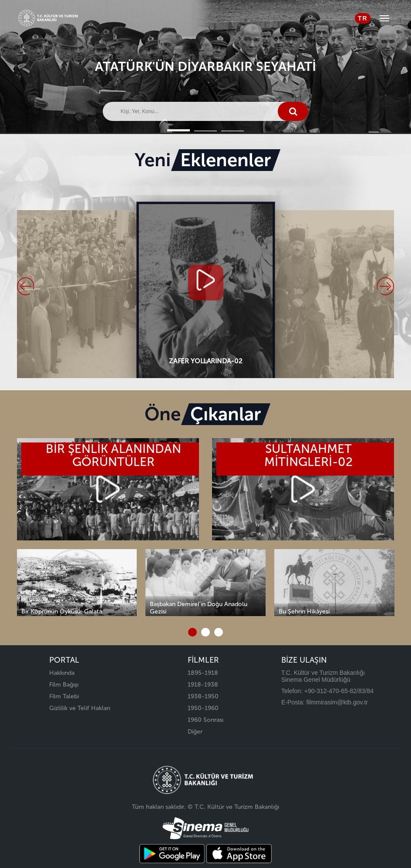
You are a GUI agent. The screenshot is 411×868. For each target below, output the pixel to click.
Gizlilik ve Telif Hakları (80, 708)
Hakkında (62, 673)
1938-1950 (203, 696)
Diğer (195, 732)
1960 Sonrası (205, 720)
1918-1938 (203, 685)
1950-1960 (203, 708)
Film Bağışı (64, 685)
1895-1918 (203, 673)
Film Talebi (64, 696)
